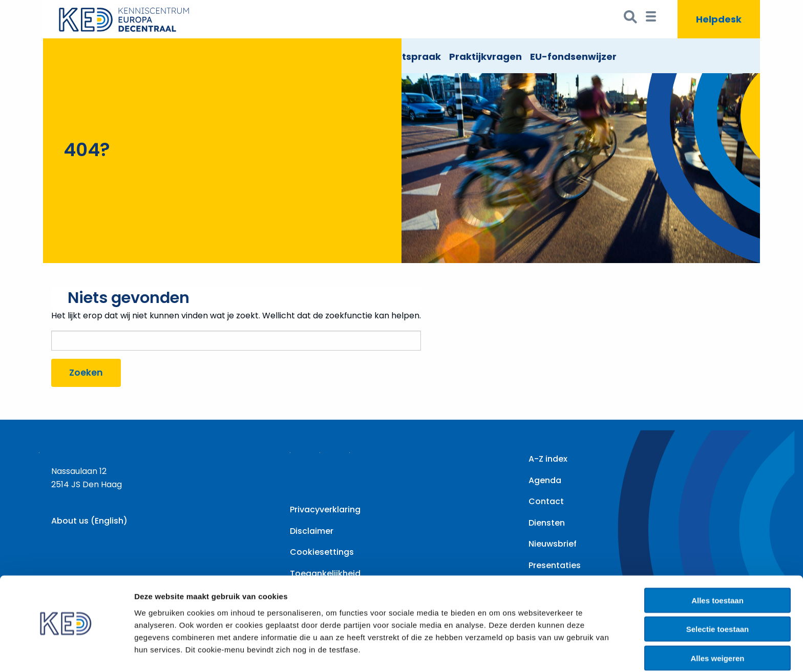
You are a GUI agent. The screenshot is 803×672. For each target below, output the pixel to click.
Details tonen (553, 652)
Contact (546, 501)
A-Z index (548, 459)
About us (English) (89, 521)
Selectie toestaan (718, 599)
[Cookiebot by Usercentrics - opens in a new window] (66, 652)
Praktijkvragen (485, 57)
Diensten (547, 523)
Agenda (545, 480)
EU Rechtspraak (403, 57)
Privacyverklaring (325, 510)
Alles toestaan (717, 569)
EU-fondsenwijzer (573, 57)
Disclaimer (312, 531)
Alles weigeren (717, 627)
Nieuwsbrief (553, 544)
